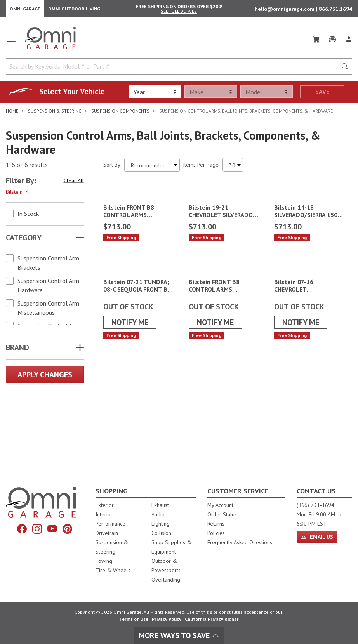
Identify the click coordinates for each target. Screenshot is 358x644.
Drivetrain (107, 533)
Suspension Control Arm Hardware (48, 288)
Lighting (161, 524)
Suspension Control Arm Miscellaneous (48, 310)
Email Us (317, 537)
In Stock (28, 216)
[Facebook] (22, 529)
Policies (216, 533)
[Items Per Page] (233, 167)
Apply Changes (45, 377)
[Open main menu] (11, 43)
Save (322, 94)
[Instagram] (37, 529)
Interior (104, 514)
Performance (110, 524)
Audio (158, 514)
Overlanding (166, 580)
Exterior (105, 505)
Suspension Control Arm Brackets (48, 265)
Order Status (222, 514)
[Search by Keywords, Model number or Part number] (174, 69)
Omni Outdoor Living (74, 10)
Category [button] (24, 240)
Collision (161, 533)
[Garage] (332, 40)
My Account (220, 505)
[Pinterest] (67, 529)
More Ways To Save (179, 635)
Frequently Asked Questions (240, 542)
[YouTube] (52, 529)
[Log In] (349, 40)
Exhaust (160, 505)
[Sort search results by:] (152, 167)
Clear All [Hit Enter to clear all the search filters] (74, 183)
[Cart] (316, 40)
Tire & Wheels (113, 570)
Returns (216, 524)
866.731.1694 (335, 10)
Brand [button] (17, 350)
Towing (104, 561)
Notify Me (130, 415)
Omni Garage (25, 10)
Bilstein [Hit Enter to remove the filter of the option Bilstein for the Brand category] (18, 194)
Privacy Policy (167, 619)
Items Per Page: (201, 167)
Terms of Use (134, 619)
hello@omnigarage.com (285, 10)
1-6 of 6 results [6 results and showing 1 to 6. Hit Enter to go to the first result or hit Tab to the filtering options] (27, 167)
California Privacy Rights (212, 619)
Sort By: (112, 167)
